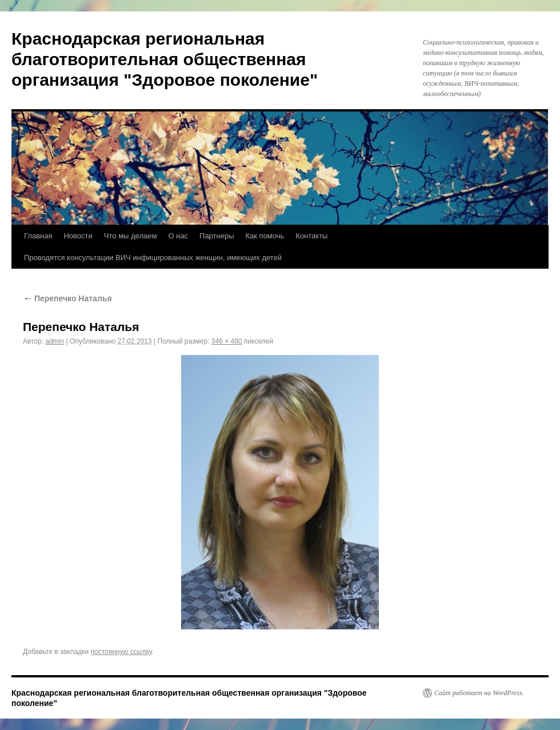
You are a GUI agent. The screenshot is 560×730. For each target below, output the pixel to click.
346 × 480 (227, 341)
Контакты (311, 236)
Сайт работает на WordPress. (479, 693)
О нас (178, 236)
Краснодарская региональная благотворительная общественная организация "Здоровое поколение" (165, 59)
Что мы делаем (131, 236)
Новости (78, 236)
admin (55, 341)
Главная (38, 236)
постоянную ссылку (121, 652)
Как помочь (265, 236)
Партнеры (217, 236)
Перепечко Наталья (67, 298)
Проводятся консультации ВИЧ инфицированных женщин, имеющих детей (153, 258)
